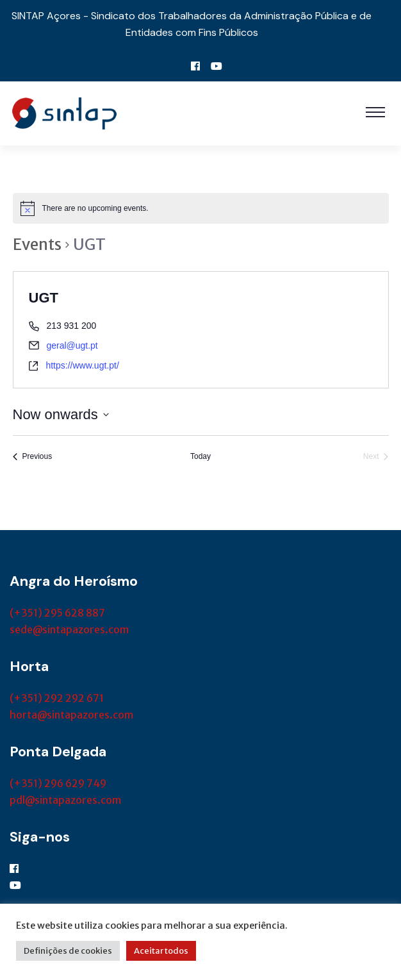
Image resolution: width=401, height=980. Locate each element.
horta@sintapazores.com (71, 715)
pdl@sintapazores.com (65, 800)
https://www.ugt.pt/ (82, 365)
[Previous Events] (33, 457)
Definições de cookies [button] (68, 951)
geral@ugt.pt (72, 345)
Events (37, 245)
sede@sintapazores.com (69, 629)
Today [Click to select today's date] (201, 456)
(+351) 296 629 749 (58, 783)
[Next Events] (376, 457)
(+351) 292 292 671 (57, 698)
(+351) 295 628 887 (57, 613)
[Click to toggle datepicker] (61, 414)
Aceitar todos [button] (161, 951)
